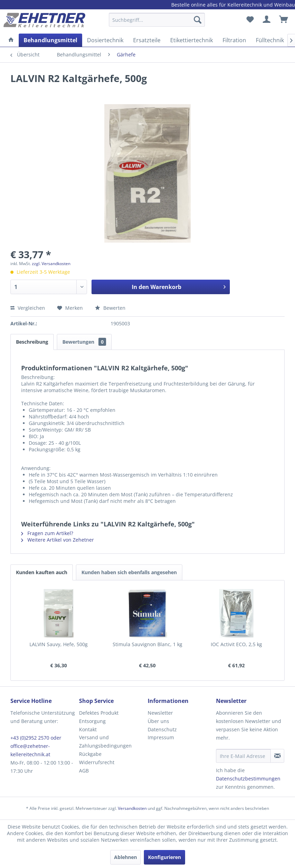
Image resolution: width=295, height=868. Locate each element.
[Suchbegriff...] (157, 20)
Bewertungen (84, 342)
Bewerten (110, 308)
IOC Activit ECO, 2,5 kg (236, 644)
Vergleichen (28, 308)
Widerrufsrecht (97, 762)
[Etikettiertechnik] (192, 40)
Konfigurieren (164, 857)
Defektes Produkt (99, 713)
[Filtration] (234, 40)
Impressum (161, 737)
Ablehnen (125, 857)
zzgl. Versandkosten (51, 264)
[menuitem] (157, 23)
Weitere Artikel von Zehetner (58, 540)
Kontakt (88, 729)
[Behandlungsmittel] (50, 40)
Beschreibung (32, 342)
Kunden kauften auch (42, 572)
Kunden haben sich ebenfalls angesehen (129, 572)
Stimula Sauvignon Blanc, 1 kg (147, 644)
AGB (84, 771)
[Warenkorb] (284, 20)
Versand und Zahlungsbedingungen (105, 742)
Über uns (158, 721)
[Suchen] (198, 20)
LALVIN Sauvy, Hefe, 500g (59, 644)
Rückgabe (90, 754)
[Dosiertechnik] (105, 40)
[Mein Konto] (267, 20)
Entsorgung (92, 721)
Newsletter (160, 713)
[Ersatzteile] (147, 40)
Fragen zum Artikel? (47, 533)
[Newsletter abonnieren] (277, 756)
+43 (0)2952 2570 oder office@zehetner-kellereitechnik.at (36, 746)
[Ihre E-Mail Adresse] (243, 756)
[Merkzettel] (250, 20)
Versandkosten (132, 808)
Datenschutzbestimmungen (248, 779)
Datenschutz (162, 729)
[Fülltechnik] (270, 40)
